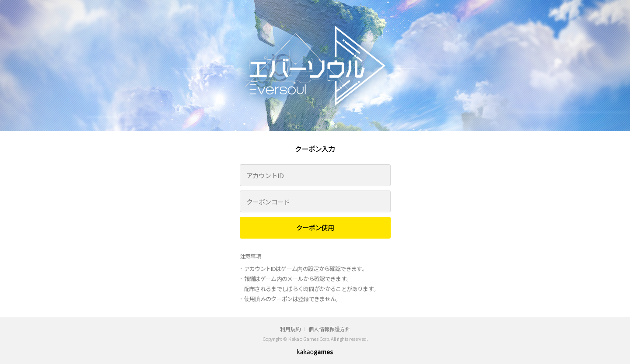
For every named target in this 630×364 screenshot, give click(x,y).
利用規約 (290, 329)
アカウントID (265, 175)
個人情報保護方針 (329, 329)
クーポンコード (268, 202)
